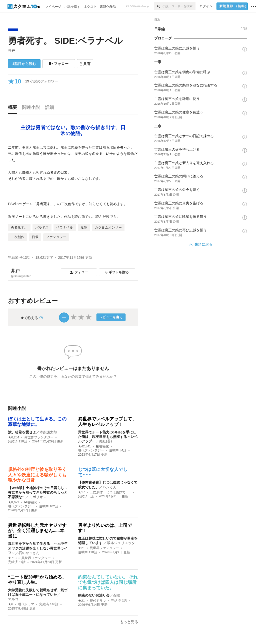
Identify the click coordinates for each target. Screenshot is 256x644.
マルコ (13, 599)
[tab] (14, 109)
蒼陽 (116, 595)
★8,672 (14, 502)
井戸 (11, 50)
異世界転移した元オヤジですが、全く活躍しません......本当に (37, 531)
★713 (12, 558)
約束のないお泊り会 (94, 595)
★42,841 (84, 446)
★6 (10, 604)
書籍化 (103, 446)
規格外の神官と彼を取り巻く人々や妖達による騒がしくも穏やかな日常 (37, 475)
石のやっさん (29, 553)
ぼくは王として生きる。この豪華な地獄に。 (37, 422)
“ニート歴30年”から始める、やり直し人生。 (37, 580)
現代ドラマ (26, 604)
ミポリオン (38, 497)
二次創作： (110, 492)
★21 (81, 548)
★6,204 (14, 437)
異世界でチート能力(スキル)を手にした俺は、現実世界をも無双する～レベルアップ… (108, 437)
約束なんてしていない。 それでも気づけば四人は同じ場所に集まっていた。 (108, 582)
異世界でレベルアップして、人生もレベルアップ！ (107, 422)
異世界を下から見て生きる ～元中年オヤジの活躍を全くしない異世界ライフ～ (38, 548)
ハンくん (109, 487)
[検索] (158, 6)
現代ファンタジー (91, 450)
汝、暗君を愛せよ (22, 432)
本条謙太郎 (48, 432)
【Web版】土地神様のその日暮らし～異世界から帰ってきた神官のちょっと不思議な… (38, 492)
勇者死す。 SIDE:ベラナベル (65, 41)
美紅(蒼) (105, 441)
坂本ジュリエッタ (121, 543)
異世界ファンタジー (39, 437)
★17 (81, 492)
